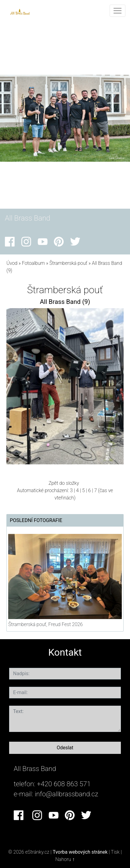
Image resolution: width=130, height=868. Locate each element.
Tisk (115, 852)
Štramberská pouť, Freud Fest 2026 (45, 624)
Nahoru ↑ (65, 859)
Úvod (12, 263)
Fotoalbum (33, 263)
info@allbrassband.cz (67, 794)
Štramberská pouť (69, 263)
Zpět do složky (64, 483)
